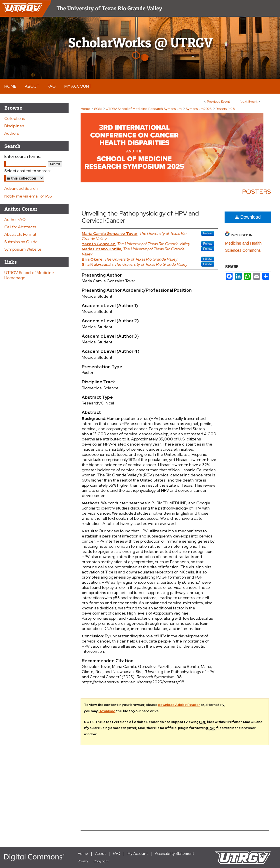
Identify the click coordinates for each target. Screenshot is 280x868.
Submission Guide (21, 242)
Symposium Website (23, 249)
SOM (98, 109)
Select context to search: (28, 171)
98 (233, 109)
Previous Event (218, 102)
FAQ (117, 854)
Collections (15, 118)
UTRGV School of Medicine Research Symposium (144, 109)
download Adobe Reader (179, 705)
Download (248, 217)
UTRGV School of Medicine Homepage (29, 275)
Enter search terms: (23, 156)
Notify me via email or (28, 196)
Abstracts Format (20, 234)
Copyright (101, 861)
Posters (222, 109)
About (100, 854)
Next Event (249, 102)
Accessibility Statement (174, 854)
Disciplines (14, 126)
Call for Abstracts (20, 227)
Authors (12, 133)
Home (85, 109)
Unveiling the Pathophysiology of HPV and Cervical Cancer (140, 217)
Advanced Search (21, 188)
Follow (208, 233)
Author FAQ (15, 219)
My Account (138, 854)
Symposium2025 (199, 109)
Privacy (83, 861)
